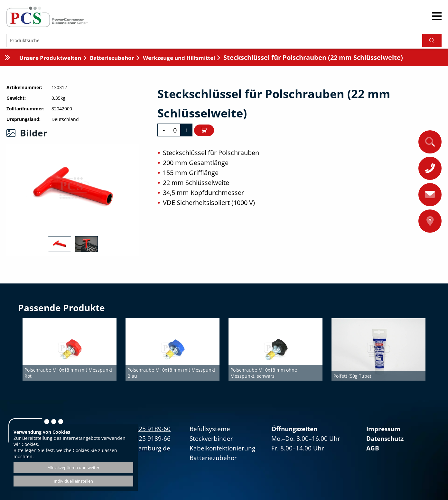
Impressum (383, 429)
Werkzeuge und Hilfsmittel (179, 58)
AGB (373, 448)
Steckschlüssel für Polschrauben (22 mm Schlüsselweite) (313, 57)
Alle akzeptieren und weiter (74, 468)
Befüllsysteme (210, 429)
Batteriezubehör (112, 58)
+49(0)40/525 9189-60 (139, 429)
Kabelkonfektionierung (222, 448)
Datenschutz (385, 439)
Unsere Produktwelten (50, 58)
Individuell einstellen (73, 481)
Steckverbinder (211, 439)
